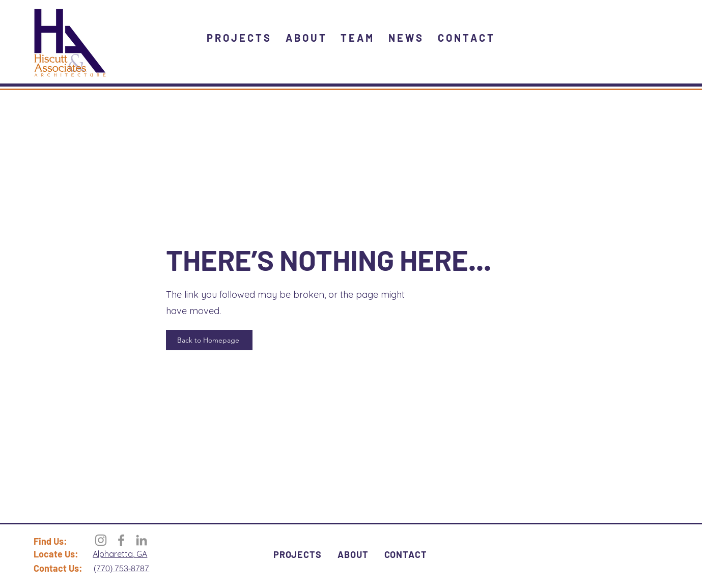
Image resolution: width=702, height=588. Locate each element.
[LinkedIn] (142, 540)
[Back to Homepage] (209, 340)
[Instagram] (101, 540)
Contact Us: (58, 568)
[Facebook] (121, 540)
